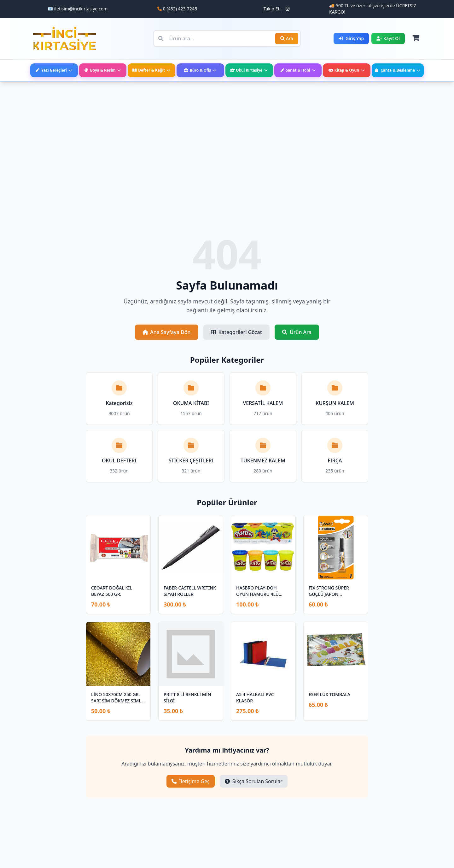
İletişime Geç (191, 781)
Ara (287, 38)
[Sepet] (416, 38)
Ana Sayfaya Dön (166, 332)
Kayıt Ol (388, 38)
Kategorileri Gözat (236, 332)
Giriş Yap (351, 38)
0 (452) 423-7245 (180, 9)
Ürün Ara (297, 332)
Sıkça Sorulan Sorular (254, 781)
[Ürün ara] (227, 38)
